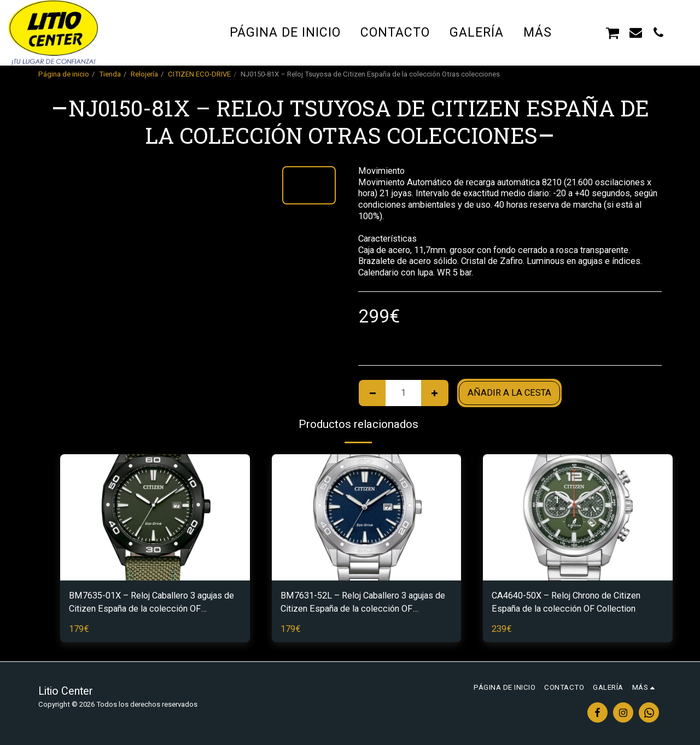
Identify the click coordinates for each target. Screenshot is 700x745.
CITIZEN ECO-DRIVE (199, 74)
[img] (155, 517)
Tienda (110, 74)
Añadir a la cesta (509, 393)
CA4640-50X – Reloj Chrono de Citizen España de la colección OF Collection (566, 602)
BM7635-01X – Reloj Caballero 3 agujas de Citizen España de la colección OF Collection (151, 603)
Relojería (144, 74)
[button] (590, 32)
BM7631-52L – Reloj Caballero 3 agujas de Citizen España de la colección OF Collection (363, 603)
